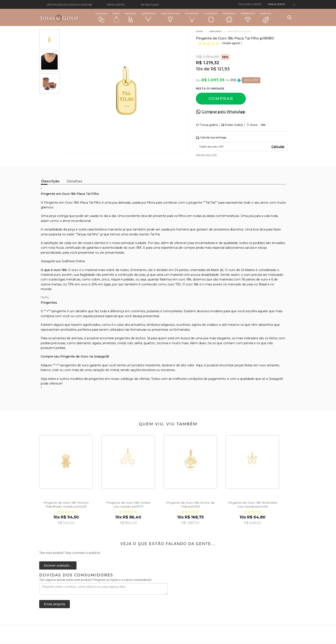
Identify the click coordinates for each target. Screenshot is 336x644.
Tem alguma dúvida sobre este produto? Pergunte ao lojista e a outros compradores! (95, 580)
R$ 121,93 (220, 69)
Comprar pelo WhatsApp (223, 112)
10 (199, 69)
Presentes (248, 17)
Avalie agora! (232, 43)
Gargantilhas (170, 17)
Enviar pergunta (55, 604)
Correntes (148, 17)
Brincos (130, 17)
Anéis (116, 17)
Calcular (278, 147)
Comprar (221, 99)
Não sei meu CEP (206, 155)
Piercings (229, 17)
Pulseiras (211, 17)
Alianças (101, 17)
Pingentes (192, 17)
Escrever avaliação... (58, 565)
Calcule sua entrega (211, 138)
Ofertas (266, 18)
